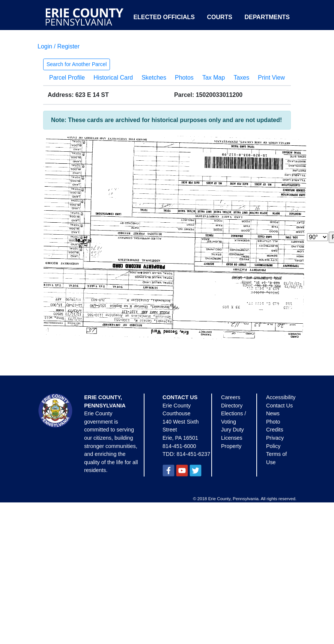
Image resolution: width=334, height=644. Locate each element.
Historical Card (113, 78)
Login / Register (59, 46)
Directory (232, 406)
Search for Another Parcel (77, 64)
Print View (271, 78)
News (273, 413)
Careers (231, 397)
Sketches (154, 78)
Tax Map (214, 78)
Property (231, 446)
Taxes (241, 78)
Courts (220, 17)
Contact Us (279, 406)
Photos (184, 78)
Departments (267, 17)
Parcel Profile (67, 78)
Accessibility (281, 397)
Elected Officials (164, 17)
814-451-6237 (194, 454)
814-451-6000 (179, 446)
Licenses (232, 438)
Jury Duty (232, 430)
